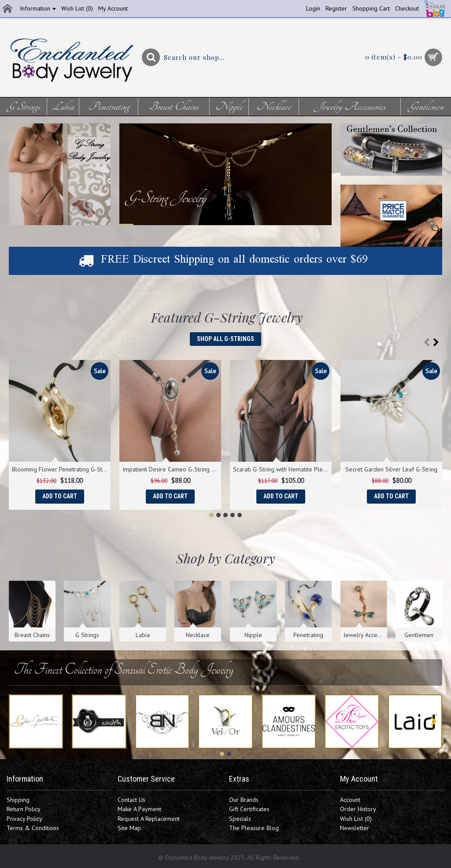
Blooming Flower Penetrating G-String (61, 469)
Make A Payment (139, 809)
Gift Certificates (249, 809)
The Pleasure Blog (254, 828)
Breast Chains (32, 635)
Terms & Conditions (33, 828)
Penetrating (308, 635)
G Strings (87, 635)
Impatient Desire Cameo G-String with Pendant (172, 469)
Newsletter (355, 828)
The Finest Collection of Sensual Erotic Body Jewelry (121, 670)
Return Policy (24, 809)
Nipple (253, 635)
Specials (240, 819)
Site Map (129, 828)
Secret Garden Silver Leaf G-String (391, 469)
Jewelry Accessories (365, 635)
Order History (358, 809)
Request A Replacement (149, 819)
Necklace (198, 635)
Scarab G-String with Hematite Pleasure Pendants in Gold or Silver (282, 469)
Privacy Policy (24, 819)
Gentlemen (419, 635)
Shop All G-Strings (225, 339)
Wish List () (356, 819)
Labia (143, 635)
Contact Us (131, 800)
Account (350, 800)
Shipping (18, 800)
